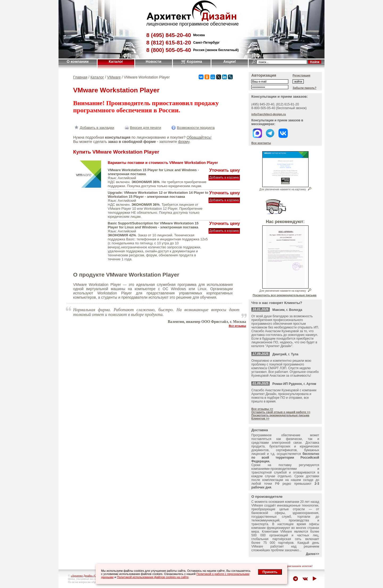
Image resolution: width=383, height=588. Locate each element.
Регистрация (301, 75)
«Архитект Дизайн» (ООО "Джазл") (91, 576)
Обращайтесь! (199, 137)
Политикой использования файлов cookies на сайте (153, 577)
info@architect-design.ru (269, 114)
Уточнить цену (225, 170)
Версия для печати (142, 128)
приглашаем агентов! (299, 566)
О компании (78, 61)
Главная (80, 77)
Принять (270, 572)
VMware (114, 77)
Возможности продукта (192, 128)
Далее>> (313, 554)
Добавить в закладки (94, 128)
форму (184, 142)
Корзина (192, 61)
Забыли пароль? (305, 88)
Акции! (230, 61)
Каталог (116, 61)
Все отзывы (237, 326)
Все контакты (261, 143)
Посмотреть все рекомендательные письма (285, 295)
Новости (154, 61)
